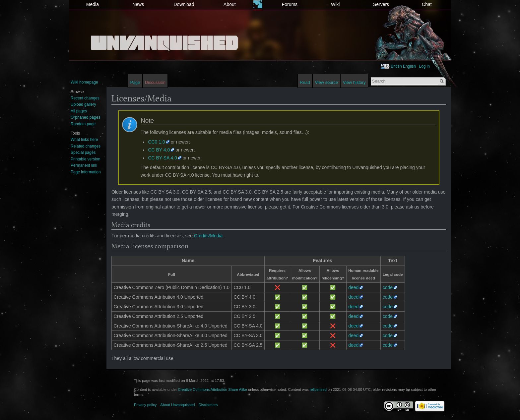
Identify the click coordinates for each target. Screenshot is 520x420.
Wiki (335, 4)
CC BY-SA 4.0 (162, 158)
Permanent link (84, 165)
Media (93, 4)
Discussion (155, 82)
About (230, 4)
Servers (381, 4)
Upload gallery (83, 104)
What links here (84, 140)
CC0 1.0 (156, 142)
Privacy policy (145, 405)
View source (326, 82)
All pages (79, 111)
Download (184, 4)
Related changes (86, 146)
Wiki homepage (84, 82)
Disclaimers (208, 405)
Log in (424, 66)
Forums (290, 4)
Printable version (85, 159)
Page (135, 82)
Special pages (83, 152)
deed (353, 287)
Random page (83, 124)
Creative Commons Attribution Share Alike (212, 390)
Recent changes (85, 98)
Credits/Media (208, 236)
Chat (427, 4)
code (388, 287)
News (138, 4)
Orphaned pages (85, 117)
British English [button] (403, 66)
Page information (86, 172)
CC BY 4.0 (159, 150)
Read (305, 82)
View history (354, 82)
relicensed (318, 390)
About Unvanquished (178, 405)
